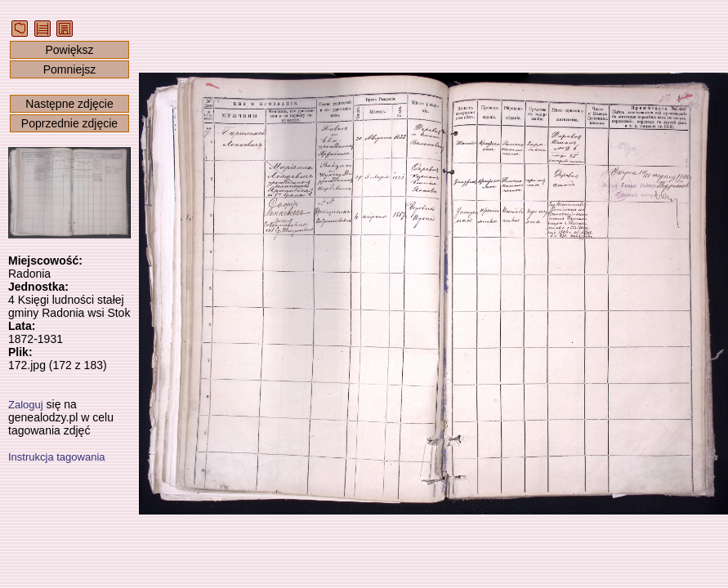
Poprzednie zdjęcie (69, 123)
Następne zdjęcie (69, 104)
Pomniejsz (70, 69)
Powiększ (69, 50)
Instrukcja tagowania (57, 457)
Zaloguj (26, 405)
